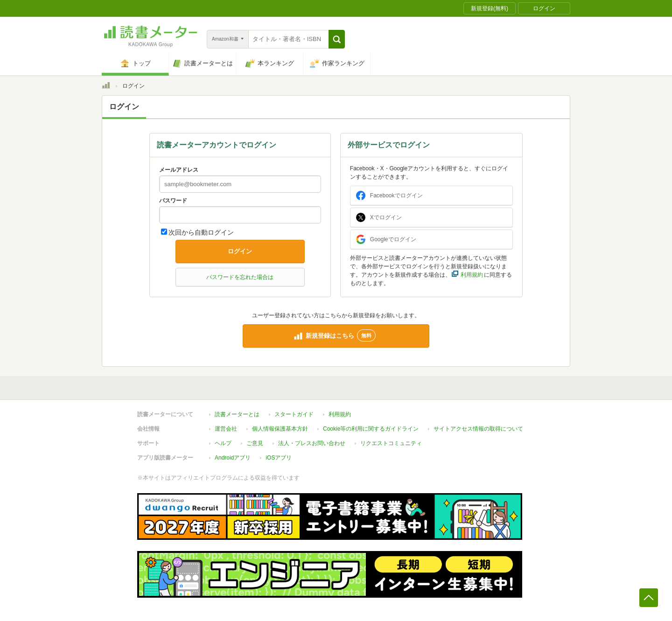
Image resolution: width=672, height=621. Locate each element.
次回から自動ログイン (201, 232)
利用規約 (340, 414)
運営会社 (226, 429)
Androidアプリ (233, 458)
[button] (337, 39)
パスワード (173, 201)
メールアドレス (179, 170)
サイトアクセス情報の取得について (478, 429)
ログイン (240, 251)
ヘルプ (223, 443)
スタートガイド (294, 414)
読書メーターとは (237, 414)
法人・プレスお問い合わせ (312, 443)
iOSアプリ (279, 458)
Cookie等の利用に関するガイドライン (371, 429)
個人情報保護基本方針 (280, 429)
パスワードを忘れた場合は (240, 277)
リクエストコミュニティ (391, 443)
